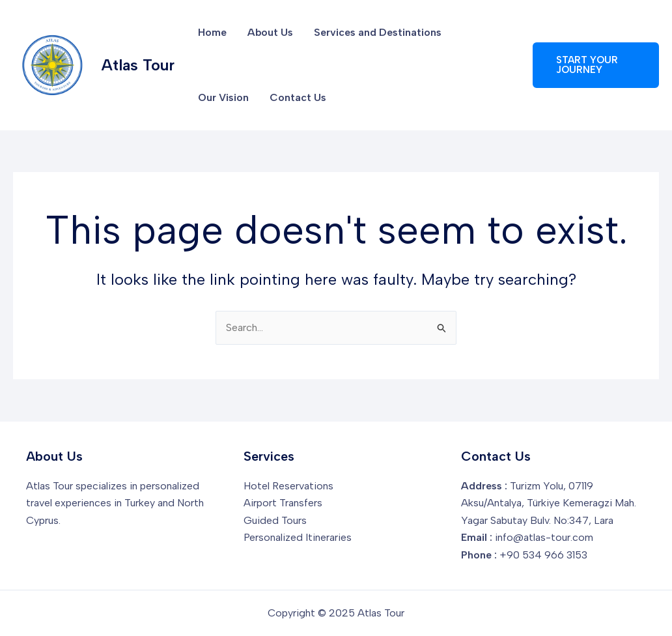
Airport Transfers (283, 503)
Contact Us (298, 97)
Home (212, 32)
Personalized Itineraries (298, 537)
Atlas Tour (138, 65)
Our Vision (223, 97)
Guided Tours (275, 520)
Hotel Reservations (288, 486)
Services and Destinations (378, 32)
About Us (270, 32)
